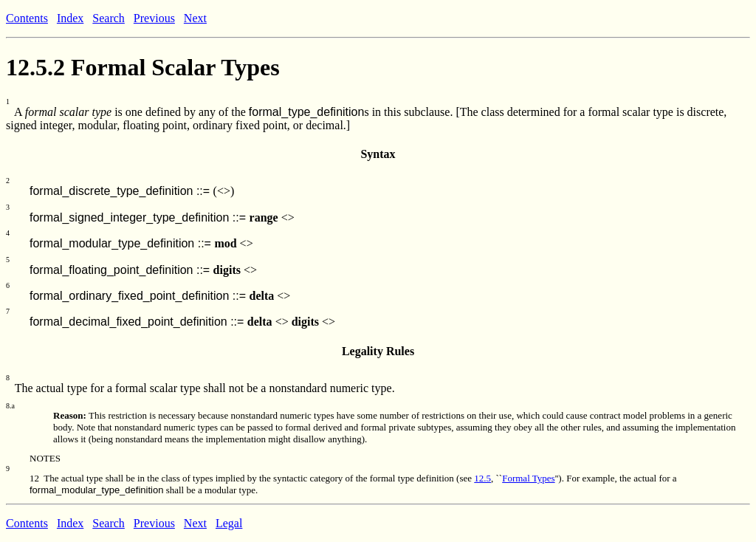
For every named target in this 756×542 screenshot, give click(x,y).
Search (109, 18)
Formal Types (528, 478)
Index (70, 18)
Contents (27, 18)
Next (195, 18)
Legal (229, 523)
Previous (154, 18)
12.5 (482, 478)
